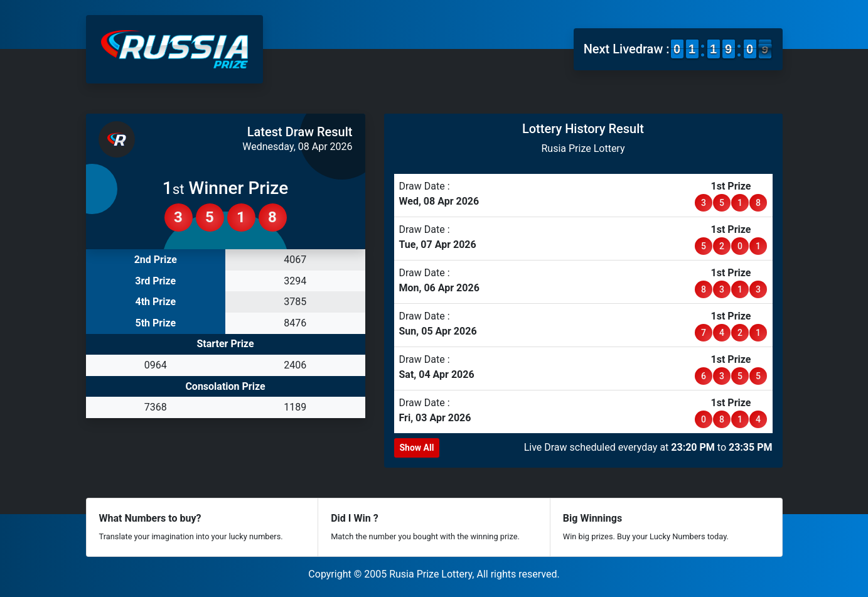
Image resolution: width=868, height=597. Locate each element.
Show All (417, 448)
